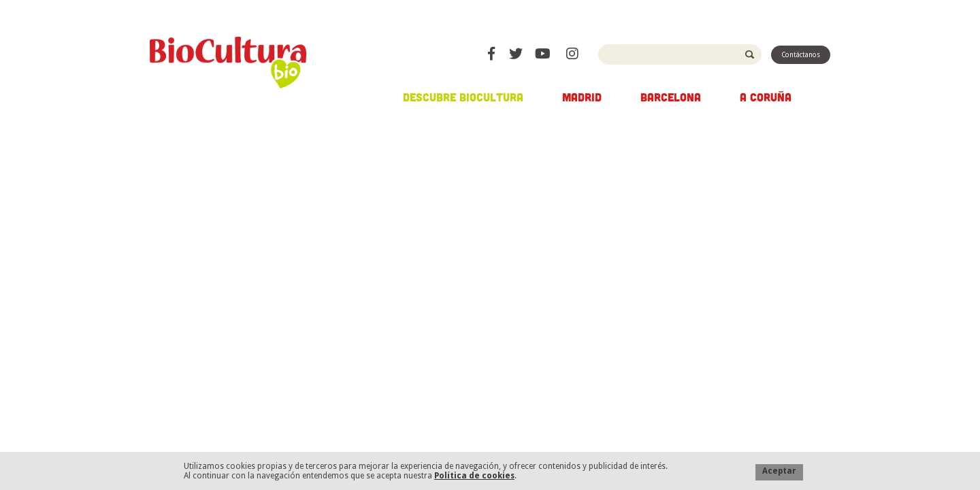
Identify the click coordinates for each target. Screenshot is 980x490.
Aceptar (779, 471)
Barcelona (671, 97)
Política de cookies (474, 476)
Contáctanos (801, 55)
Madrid (582, 97)
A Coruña (766, 97)
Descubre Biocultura (463, 97)
